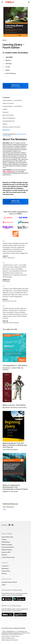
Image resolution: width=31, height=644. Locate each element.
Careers (4, 540)
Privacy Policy (6, 571)
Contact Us (5, 566)
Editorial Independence (8, 638)
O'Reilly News (6, 542)
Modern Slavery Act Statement (10, 640)
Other (4, 509)
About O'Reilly (7, 534)
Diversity (4, 555)
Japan (4, 585)
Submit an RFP (6, 552)
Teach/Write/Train (7, 537)
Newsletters (5, 568)
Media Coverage (7, 545)
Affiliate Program (7, 550)
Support (5, 563)
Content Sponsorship (8, 557)
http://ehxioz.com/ (9, 171)
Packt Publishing (11, 73)
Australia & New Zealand (9, 582)
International (6, 579)
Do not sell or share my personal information (13, 628)
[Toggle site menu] (2, 2)
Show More (6, 130)
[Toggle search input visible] (29, 2)
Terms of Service (6, 636)
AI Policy (4, 574)
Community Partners (8, 547)
